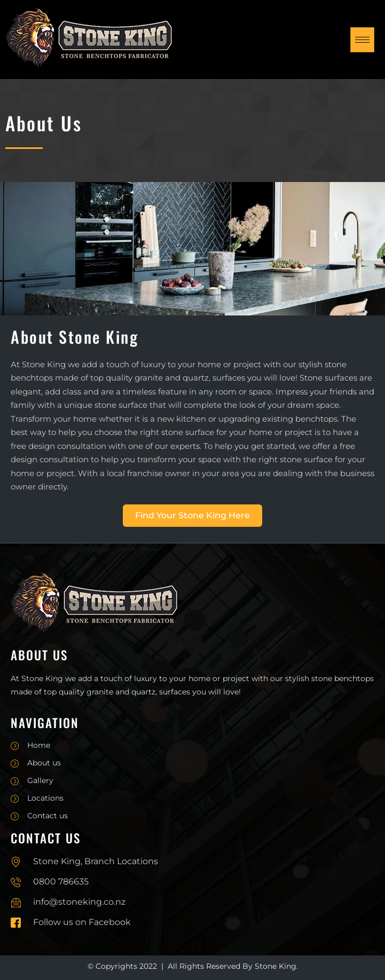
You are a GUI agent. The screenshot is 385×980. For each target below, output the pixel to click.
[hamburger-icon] (362, 40)
